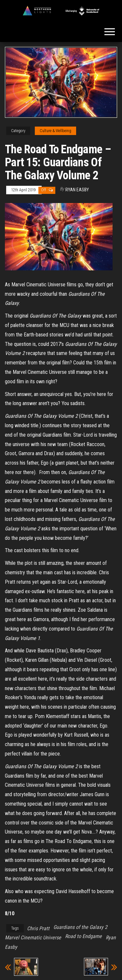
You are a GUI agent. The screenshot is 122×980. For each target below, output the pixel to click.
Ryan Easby (77, 190)
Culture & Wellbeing (55, 131)
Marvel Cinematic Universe (33, 938)
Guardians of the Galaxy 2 (80, 927)
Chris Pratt (38, 928)
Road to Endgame (83, 936)
